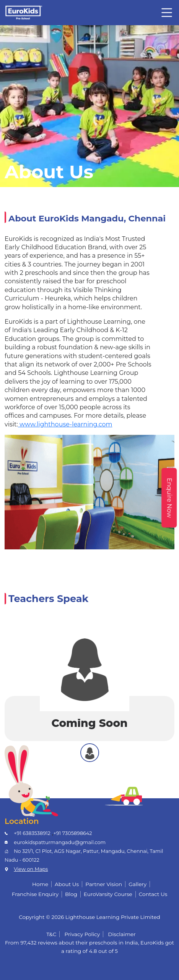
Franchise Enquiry (35, 894)
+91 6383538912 (32, 833)
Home (40, 884)
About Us (67, 884)
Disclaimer (122, 934)
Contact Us (153, 894)
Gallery (138, 884)
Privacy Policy (82, 934)
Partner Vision (104, 884)
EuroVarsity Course (108, 894)
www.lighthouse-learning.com (65, 424)
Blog (71, 894)
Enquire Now (169, 497)
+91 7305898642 (72, 833)
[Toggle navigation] (167, 13)
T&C (51, 934)
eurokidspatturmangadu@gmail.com (60, 842)
